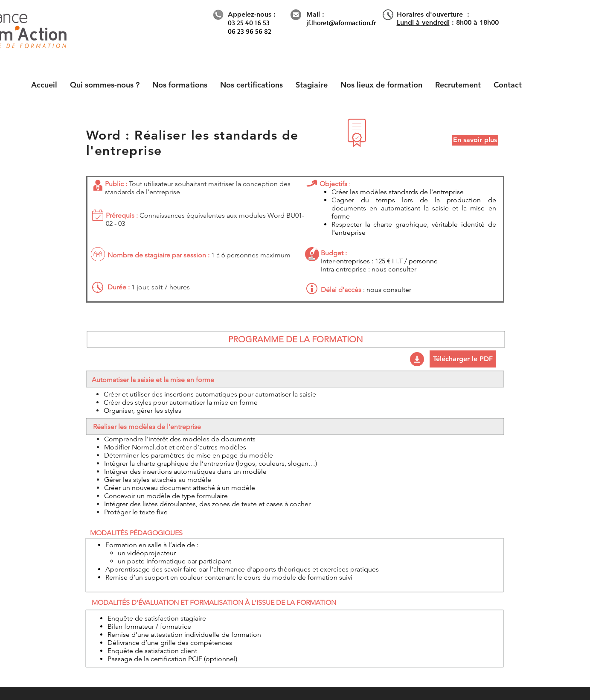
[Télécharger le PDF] (463, 359)
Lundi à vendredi (423, 22)
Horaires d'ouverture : (433, 14)
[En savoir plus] (475, 140)
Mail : (315, 14)
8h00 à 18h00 (477, 22)
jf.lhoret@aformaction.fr (341, 23)
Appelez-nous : (252, 14)
